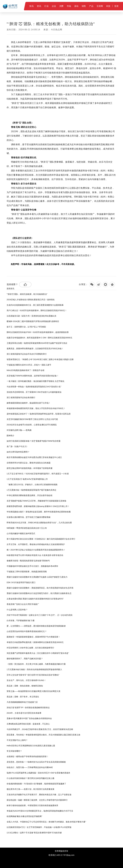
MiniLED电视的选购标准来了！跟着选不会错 (26, 370)
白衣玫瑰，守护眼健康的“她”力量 (21, 621)
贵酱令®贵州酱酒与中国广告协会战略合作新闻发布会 (29, 718)
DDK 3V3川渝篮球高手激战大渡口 (21, 582)
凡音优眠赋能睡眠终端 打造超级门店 (22, 702)
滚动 (76, 6)
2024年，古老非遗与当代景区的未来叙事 (24, 713)
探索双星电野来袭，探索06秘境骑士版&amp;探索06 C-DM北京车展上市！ (38, 506)
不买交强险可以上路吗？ (17, 740)
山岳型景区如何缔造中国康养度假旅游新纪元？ (27, 631)
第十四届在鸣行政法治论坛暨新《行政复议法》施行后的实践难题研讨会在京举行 (41, 539)
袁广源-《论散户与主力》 (17, 446)
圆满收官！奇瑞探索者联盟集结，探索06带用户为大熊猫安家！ (33, 637)
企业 (54, 6)
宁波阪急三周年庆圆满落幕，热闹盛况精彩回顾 (27, 572)
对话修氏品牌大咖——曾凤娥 (19, 430)
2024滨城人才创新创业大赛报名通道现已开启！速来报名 (31, 300)
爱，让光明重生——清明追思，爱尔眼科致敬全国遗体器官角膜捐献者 (36, 626)
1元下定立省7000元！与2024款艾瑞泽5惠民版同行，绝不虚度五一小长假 (38, 474)
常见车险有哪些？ (14, 751)
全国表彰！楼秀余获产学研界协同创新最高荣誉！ (28, 756)
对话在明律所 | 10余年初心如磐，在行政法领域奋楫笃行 (30, 648)
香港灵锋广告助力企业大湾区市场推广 (23, 604)
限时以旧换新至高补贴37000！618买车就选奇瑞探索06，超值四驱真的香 (38, 332)
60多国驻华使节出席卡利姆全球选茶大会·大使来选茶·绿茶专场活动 (35, 555)
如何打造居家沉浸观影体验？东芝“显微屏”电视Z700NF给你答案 (34, 441)
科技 (108, 6)
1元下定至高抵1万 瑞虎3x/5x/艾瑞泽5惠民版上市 (27, 479)
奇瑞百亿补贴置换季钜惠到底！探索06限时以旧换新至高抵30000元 (35, 642)
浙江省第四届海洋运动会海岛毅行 (21, 397)
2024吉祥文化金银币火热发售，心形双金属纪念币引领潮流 (32, 425)
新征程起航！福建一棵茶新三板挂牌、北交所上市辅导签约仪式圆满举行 (37, 800)
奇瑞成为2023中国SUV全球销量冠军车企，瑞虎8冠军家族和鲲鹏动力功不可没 (40, 811)
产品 (91, 6)
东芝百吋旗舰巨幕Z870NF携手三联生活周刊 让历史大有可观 (32, 419)
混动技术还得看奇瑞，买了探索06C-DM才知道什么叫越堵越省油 (34, 392)
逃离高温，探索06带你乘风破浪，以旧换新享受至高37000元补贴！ (35, 349)
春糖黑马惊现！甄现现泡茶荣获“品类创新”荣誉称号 (28, 561)
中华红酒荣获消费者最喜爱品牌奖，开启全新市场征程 (30, 495)
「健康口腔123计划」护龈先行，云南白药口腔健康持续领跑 (32, 485)
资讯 (39, 6)
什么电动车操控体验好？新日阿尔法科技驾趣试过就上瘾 (30, 778)
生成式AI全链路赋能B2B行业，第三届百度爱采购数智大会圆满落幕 (35, 305)
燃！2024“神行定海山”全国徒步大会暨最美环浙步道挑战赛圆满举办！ (36, 550)
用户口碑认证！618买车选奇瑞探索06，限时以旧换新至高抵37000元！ (37, 310)
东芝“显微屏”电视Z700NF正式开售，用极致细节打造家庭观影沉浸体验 (36, 501)
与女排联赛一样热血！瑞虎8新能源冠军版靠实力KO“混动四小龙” (34, 387)
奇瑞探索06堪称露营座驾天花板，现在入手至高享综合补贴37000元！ (36, 408)
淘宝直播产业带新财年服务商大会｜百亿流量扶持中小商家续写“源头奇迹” (38, 653)
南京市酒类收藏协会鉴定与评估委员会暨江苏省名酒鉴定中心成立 (34, 457)
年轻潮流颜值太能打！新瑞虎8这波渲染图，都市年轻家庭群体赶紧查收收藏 (39, 512)
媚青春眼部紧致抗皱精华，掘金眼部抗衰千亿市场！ (29, 403)
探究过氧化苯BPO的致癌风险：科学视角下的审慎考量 (30, 468)
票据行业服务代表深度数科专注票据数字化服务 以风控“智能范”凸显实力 (37, 577)
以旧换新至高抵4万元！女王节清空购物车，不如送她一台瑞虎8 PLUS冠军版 (39, 827)
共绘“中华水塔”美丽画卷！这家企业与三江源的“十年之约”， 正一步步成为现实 (40, 615)
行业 (46, 6)
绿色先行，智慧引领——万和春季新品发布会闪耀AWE (30, 767)
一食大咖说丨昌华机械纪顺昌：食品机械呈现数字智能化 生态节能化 (36, 381)
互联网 (100, 6)
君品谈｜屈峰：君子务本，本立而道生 (23, 697)
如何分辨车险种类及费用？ (18, 452)
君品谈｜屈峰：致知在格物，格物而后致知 (25, 686)
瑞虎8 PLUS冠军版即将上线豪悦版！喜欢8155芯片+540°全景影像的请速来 (38, 773)
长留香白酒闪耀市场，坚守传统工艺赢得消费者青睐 (29, 517)
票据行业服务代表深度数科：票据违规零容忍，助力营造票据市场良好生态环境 (40, 588)
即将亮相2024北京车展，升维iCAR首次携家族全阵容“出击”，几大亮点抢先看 (39, 523)
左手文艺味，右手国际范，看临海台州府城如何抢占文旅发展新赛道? (36, 544)
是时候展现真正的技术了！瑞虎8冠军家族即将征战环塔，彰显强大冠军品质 (39, 414)
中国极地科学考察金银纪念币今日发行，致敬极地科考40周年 (33, 566)
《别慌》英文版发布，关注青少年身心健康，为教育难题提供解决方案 (36, 664)
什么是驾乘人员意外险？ (17, 610)
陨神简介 (10, 436)
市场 (69, 6)
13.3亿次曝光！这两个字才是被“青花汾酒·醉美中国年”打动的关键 (34, 833)
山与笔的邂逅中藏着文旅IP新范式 (21, 533)
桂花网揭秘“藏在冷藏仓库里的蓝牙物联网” (24, 816)
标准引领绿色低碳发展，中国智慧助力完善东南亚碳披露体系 (32, 805)
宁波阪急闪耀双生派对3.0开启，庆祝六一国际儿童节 (29, 365)
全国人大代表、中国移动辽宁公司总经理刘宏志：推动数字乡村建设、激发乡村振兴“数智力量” (46, 822)
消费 (61, 6)
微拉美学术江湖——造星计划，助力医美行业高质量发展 (30, 789)
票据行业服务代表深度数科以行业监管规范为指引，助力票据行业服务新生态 (39, 593)
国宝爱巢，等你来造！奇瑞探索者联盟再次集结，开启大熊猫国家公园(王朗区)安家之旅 (43, 735)
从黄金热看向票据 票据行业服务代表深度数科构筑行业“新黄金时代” (35, 599)
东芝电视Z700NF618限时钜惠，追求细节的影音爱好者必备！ (33, 376)
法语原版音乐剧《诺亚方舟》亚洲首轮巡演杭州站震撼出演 (31, 316)
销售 (84, 6)
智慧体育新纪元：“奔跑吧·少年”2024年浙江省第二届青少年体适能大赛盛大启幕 (40, 359)
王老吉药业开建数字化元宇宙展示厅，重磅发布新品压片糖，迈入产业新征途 (39, 795)
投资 (117, 6)
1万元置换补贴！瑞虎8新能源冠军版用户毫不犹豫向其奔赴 (32, 490)
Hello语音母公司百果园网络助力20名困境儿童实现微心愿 (31, 746)
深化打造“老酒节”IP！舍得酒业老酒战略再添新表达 (28, 708)
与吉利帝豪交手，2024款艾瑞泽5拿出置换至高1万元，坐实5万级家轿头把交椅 (40, 729)
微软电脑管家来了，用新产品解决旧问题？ (25, 659)
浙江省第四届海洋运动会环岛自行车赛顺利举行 (27, 354)
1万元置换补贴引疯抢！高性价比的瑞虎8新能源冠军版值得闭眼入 (34, 669)
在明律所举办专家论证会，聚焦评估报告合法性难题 (29, 463)
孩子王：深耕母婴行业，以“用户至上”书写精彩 (26, 327)
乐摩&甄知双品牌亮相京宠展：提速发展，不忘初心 (28, 724)
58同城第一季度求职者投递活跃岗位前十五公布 (27, 528)
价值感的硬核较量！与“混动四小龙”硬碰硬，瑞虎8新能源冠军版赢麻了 (36, 784)
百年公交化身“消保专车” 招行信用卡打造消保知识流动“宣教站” (33, 675)
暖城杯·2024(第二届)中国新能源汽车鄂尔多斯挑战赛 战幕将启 (33, 321)
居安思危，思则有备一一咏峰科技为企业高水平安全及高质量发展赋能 (36, 762)
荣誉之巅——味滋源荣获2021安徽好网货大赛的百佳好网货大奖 (34, 691)
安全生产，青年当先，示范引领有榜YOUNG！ (26, 680)
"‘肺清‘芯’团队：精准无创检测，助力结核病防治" (27, 294)
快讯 (31, 6)
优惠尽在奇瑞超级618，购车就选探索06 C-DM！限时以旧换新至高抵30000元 (39, 338)
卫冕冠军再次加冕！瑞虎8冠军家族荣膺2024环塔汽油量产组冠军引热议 (37, 343)
